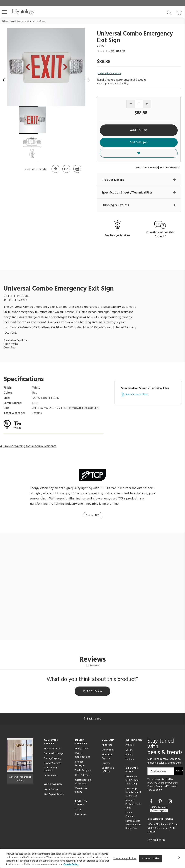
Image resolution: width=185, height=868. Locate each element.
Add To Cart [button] (139, 130)
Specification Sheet (137, 395)
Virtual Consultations (82, 756)
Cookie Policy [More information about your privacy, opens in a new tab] (71, 864)
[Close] (179, 857)
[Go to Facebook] (152, 803)
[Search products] (169, 12)
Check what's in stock (110, 74)
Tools (78, 810)
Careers (106, 764)
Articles (129, 746)
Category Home (8, 21)
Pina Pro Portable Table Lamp (133, 805)
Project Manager (80, 764)
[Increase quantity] (147, 104)
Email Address (158, 772)
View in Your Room (82, 791)
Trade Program (83, 771)
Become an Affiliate (108, 770)
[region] (92, 858)
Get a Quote (51, 790)
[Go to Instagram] (170, 803)
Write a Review (93, 692)
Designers (131, 760)
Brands (129, 755)
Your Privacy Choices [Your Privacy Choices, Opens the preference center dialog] (125, 859)
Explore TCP (92, 515)
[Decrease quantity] (131, 104)
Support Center (52, 749)
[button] (4, 12)
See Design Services (117, 236)
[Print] (77, 173)
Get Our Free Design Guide (20, 779)
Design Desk (82, 749)
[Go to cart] (179, 12)
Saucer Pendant (130, 815)
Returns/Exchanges (54, 754)
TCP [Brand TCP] (103, 46)
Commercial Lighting (26, 21)
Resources (81, 815)
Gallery (129, 750)
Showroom (108, 750)
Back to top (92, 719)
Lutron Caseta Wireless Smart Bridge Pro (133, 825)
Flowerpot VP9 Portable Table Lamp (133, 781)
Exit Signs (41, 21)
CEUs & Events (83, 776)
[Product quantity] (139, 104)
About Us (107, 746)
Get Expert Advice (54, 795)
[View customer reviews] (159, 809)
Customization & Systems (83, 782)
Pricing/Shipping (53, 759)
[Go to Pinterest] (55, 173)
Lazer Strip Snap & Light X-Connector (134, 793)
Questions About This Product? (160, 235)
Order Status (51, 776)
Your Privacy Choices (51, 770)
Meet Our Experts (107, 757)
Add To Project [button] (139, 143)
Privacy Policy (155, 787)
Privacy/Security (53, 764)
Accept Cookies (151, 859)
